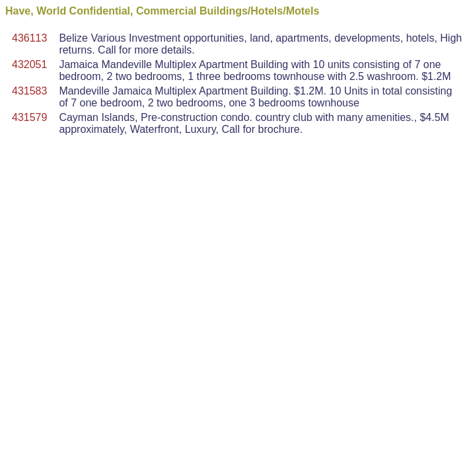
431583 (29, 91)
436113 (29, 38)
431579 (29, 117)
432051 (29, 64)
